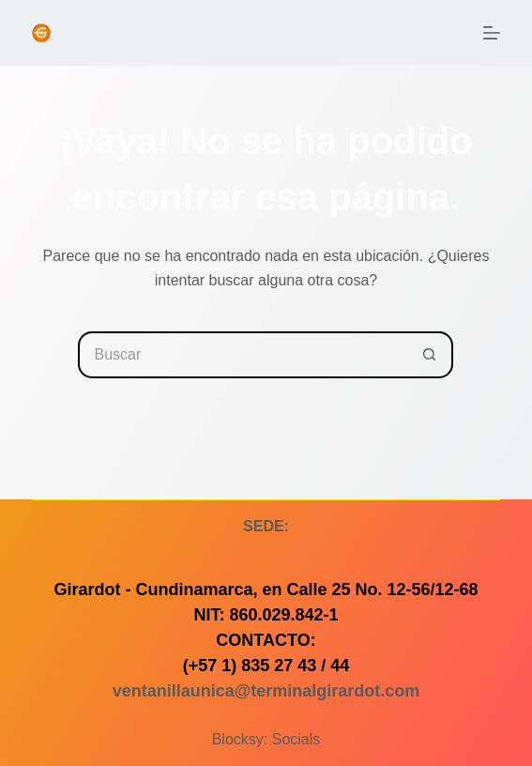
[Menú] (492, 33)
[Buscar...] (242, 355)
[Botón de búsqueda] (430, 355)
